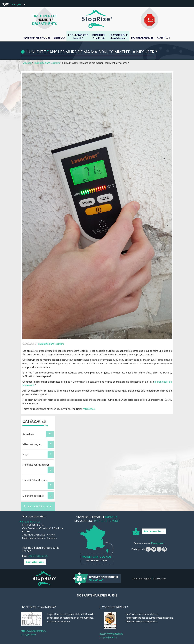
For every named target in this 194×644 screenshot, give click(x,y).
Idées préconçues (32, 444)
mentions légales (142, 578)
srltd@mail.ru (28, 634)
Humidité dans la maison (36, 464)
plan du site (159, 578)
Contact (164, 37)
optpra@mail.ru (108, 637)
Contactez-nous (35, 562)
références (89, 409)
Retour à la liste (37, 506)
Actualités (28, 434)
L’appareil (99, 37)
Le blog (59, 37)
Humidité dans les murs (47, 63)
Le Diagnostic (78, 37)
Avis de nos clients (154, 531)
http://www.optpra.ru (111, 634)
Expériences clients (33, 496)
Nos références (142, 37)
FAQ (25, 454)
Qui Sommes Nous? (37, 37)
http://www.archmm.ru (33, 631)
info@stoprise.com (38, 556)
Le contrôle (119, 37)
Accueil (27, 63)
